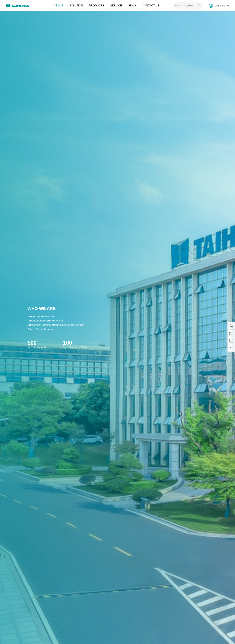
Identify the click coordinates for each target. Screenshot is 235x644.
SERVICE (116, 6)
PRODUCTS (97, 6)
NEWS (132, 6)
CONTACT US (151, 6)
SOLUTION (76, 6)
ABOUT (58, 6)
